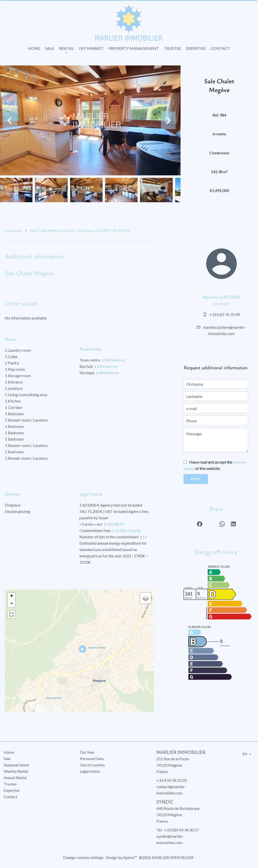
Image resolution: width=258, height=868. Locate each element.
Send (196, 479)
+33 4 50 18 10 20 (172, 780)
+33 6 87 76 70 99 (225, 314)
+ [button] (12, 596)
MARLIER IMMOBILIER (181, 752)
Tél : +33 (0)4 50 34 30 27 (178, 830)
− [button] (12, 604)
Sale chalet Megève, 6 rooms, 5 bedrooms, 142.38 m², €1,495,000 (80, 230)
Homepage (13, 230)
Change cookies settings (83, 857)
